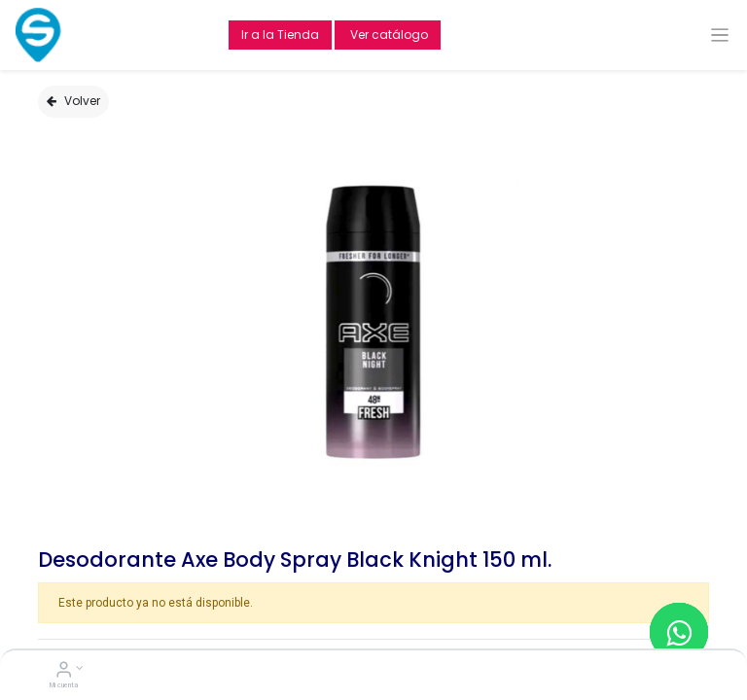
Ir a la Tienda (280, 35)
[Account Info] (64, 672)
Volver (73, 101)
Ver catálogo (388, 35)
